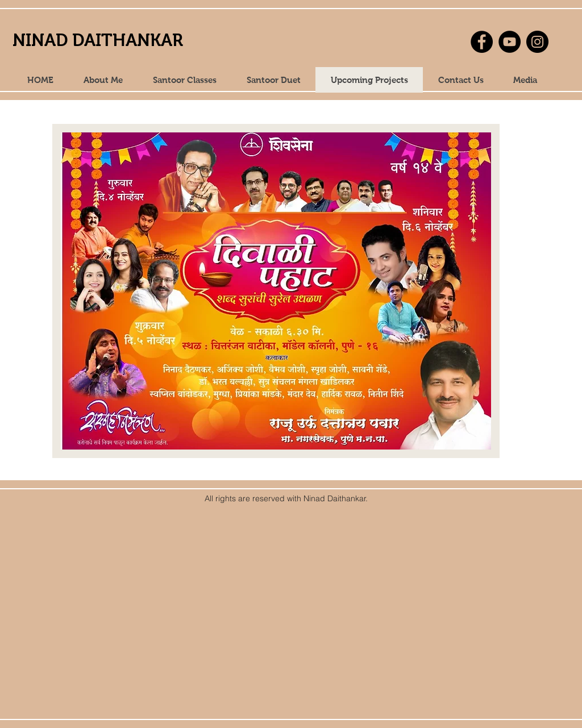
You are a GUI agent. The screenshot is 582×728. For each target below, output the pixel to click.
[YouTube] (510, 42)
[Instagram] (537, 42)
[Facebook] (482, 42)
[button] (525, 80)
